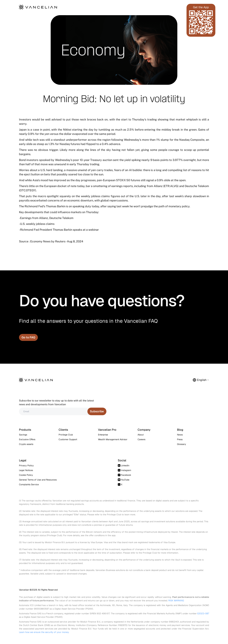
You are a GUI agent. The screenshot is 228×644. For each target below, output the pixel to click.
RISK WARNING (176, 601)
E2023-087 (203, 613)
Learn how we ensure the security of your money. (44, 632)
